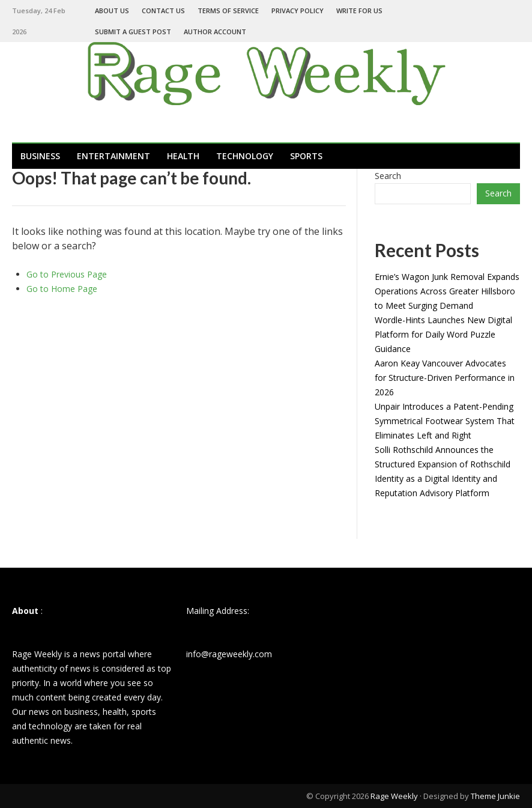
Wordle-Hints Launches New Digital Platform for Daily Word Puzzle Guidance (443, 334)
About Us (112, 11)
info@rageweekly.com (229, 654)
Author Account (215, 32)
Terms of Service (228, 11)
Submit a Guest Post (133, 32)
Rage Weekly (394, 796)
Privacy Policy (298, 11)
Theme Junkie (495, 796)
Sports (306, 156)
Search (388, 176)
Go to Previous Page (67, 274)
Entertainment (113, 156)
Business (40, 156)
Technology (245, 156)
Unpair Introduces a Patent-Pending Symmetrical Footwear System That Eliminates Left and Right (445, 421)
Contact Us (163, 11)
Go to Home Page (62, 289)
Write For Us (359, 11)
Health (183, 156)
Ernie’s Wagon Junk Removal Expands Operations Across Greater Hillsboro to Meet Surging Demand (447, 291)
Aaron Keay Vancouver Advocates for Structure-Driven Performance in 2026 (445, 378)
